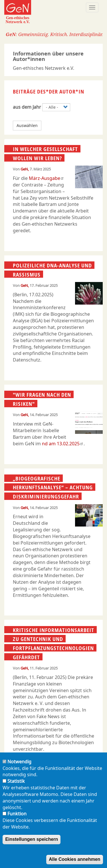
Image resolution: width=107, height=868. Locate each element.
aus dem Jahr (27, 107)
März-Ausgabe (47, 178)
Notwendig (19, 767)
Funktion (17, 819)
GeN (24, 169)
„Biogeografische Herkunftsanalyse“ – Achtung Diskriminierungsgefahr (53, 487)
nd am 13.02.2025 (63, 444)
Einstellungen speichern (32, 845)
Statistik (16, 787)
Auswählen (27, 125)
